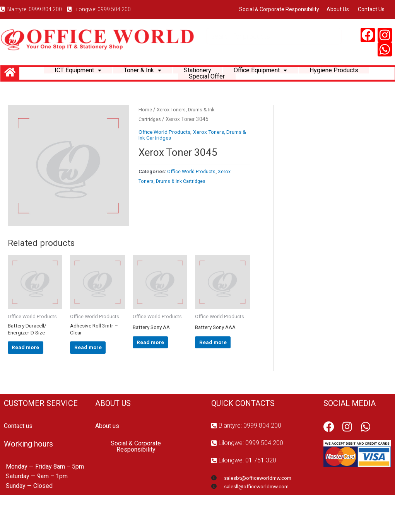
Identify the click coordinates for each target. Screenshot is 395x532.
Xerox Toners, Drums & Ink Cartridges (186, 158)
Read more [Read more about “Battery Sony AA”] (155, 371)
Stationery (196, 75)
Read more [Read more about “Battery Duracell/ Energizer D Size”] (30, 378)
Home (145, 132)
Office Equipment (264, 75)
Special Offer (207, 94)
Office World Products (167, 155)
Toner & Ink (137, 75)
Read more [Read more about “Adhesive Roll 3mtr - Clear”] (93, 378)
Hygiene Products (345, 75)
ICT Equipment (67, 75)
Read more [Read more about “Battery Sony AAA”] (218, 371)
